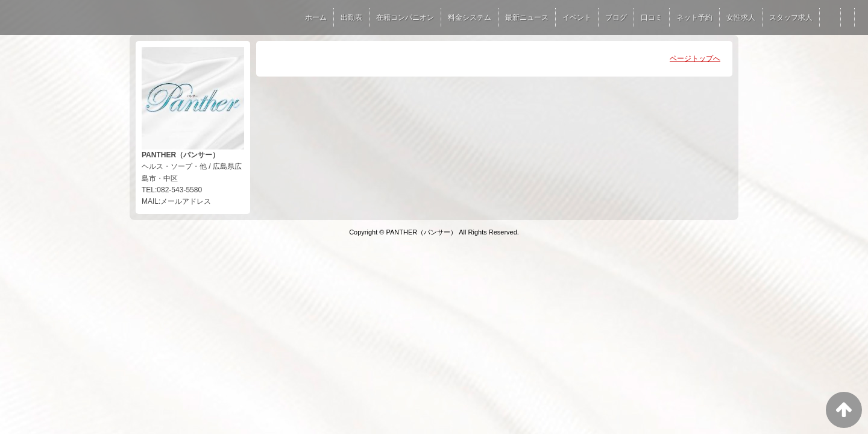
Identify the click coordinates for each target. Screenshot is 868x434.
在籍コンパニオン (405, 17)
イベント (577, 17)
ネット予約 (694, 17)
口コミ (652, 17)
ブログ (616, 17)
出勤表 (351, 17)
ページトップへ (695, 58)
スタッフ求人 (791, 17)
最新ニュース (527, 17)
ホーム (316, 17)
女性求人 (741, 17)
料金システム (470, 17)
